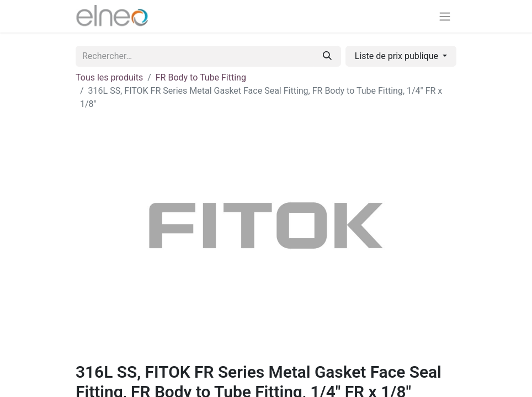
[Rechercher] (327, 56)
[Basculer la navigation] (445, 16)
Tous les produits (109, 77)
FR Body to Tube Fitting (201, 77)
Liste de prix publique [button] (398, 56)
